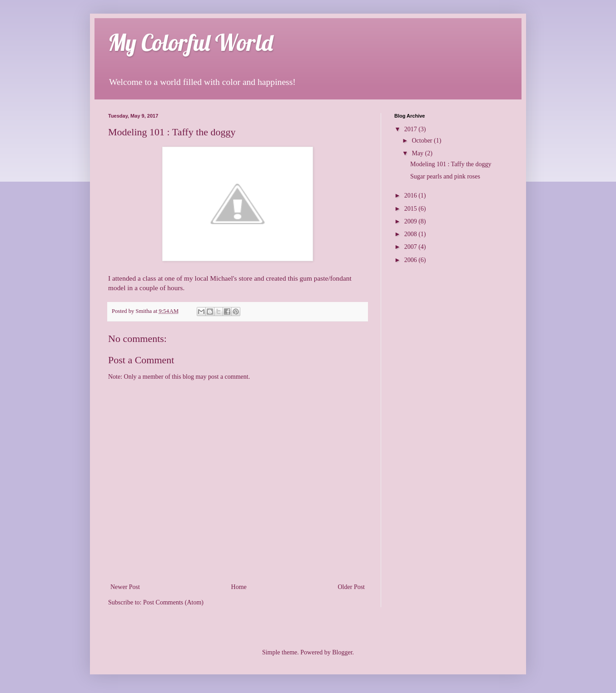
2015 (412, 209)
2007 (412, 247)
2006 (412, 260)
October (423, 141)
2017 (412, 129)
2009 (412, 221)
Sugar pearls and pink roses (445, 176)
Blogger (342, 652)
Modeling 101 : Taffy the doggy (451, 164)
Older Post (352, 587)
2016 (412, 196)
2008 (412, 234)
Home (239, 587)
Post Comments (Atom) (173, 602)
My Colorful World (191, 42)
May (418, 153)
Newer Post (125, 587)
